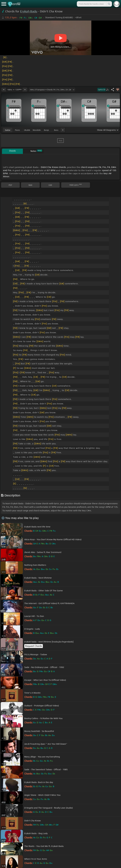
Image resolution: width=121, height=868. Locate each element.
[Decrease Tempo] (4, 90)
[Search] (109, 4)
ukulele (27, 130)
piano (17, 130)
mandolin (37, 130)
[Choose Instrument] (63, 130)
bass (56, 130)
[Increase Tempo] (25, 90)
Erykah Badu (29, 11)
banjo (46, 130)
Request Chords (34, 646)
